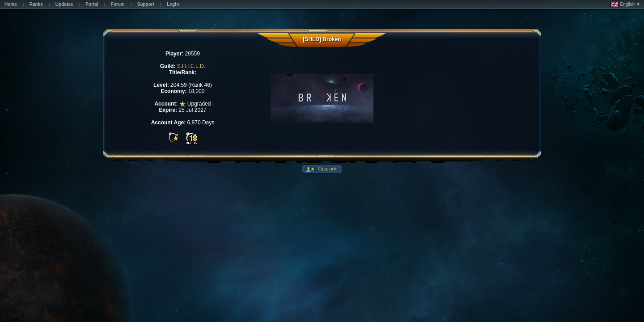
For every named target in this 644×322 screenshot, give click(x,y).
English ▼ (625, 4)
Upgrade (327, 169)
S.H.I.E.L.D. (191, 66)
